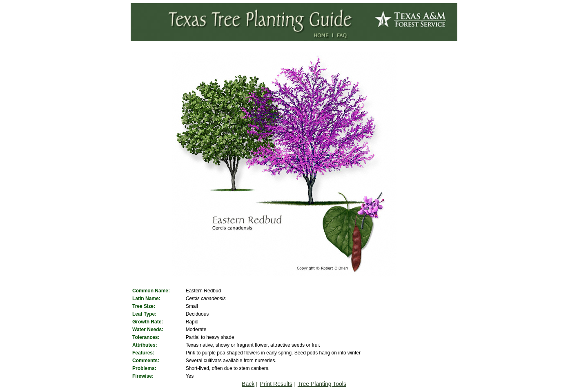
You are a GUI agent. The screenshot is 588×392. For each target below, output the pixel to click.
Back (248, 384)
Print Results (276, 384)
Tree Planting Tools (322, 384)
